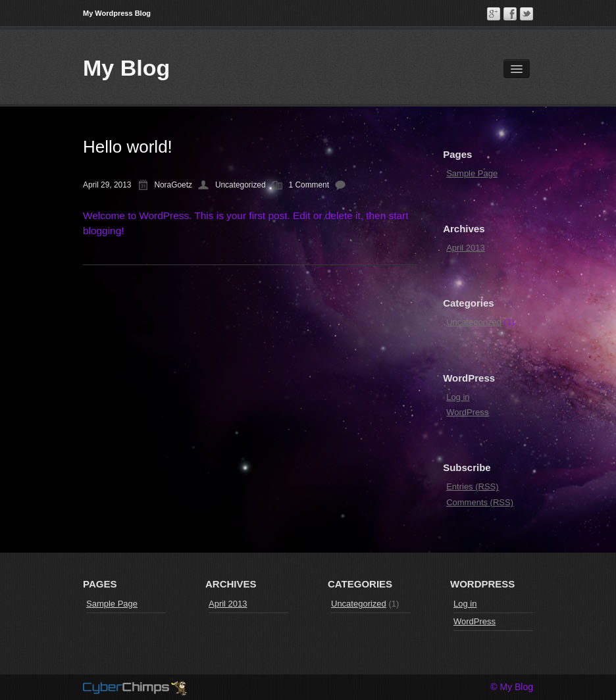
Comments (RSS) (480, 502)
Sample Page (472, 173)
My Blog (126, 68)
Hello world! (128, 147)
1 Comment (309, 185)
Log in (458, 397)
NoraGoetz (173, 185)
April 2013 (466, 248)
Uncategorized (241, 185)
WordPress (467, 412)
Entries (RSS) (472, 487)
